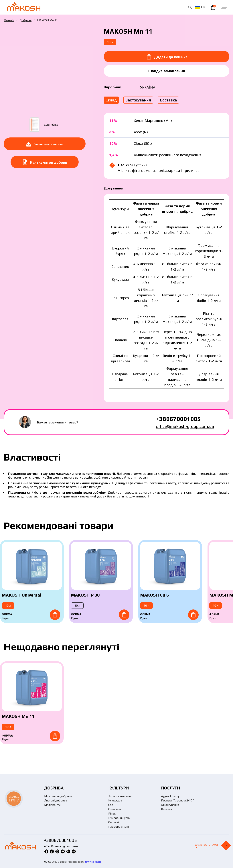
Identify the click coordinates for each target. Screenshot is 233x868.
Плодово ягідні (119, 827)
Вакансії (166, 809)
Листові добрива (56, 800)
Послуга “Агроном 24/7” (177, 800)
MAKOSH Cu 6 (155, 595)
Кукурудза (115, 800)
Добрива (26, 20)
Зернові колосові (120, 796)
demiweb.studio (93, 862)
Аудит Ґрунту (170, 796)
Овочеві (114, 822)
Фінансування (170, 805)
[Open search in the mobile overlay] (190, 7)
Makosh (9, 20)
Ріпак (112, 814)
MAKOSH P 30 (85, 595)
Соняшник (115, 809)
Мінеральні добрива (58, 796)
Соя (111, 805)
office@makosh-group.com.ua (185, 426)
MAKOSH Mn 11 (18, 716)
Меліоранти (52, 805)
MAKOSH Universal (22, 595)
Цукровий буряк (119, 818)
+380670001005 (178, 419)
